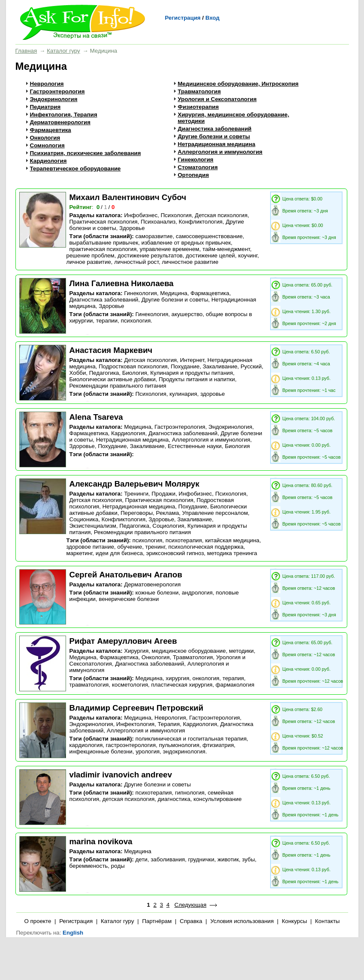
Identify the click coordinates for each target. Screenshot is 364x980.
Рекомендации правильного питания (118, 386)
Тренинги (136, 494)
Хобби (78, 373)
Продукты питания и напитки (197, 379)
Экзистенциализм (93, 526)
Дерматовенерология (60, 122)
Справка (191, 921)
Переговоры (137, 513)
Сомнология (47, 145)
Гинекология (196, 160)
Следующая (191, 905)
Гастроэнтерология (57, 91)
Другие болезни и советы (214, 136)
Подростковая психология (133, 366)
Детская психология (221, 215)
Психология (176, 215)
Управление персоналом (215, 513)
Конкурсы (294, 921)
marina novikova (101, 841)
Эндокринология (54, 99)
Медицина (173, 293)
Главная (26, 51)
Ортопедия (194, 175)
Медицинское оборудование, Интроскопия (238, 84)
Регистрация (183, 18)
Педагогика (104, 373)
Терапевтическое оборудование (75, 169)
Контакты (328, 921)
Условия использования (242, 921)
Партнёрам (157, 921)
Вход (212, 18)
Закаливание (220, 366)
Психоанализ (158, 222)
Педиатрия (45, 107)
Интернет (192, 360)
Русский (251, 366)
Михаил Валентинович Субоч (128, 197)
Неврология (47, 84)
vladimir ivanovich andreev (121, 775)
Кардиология (48, 161)
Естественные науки (195, 446)
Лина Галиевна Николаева (122, 283)
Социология (168, 526)
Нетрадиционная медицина (217, 144)
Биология (135, 373)
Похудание (185, 366)
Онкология (45, 138)
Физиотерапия (199, 107)
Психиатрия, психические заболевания (86, 153)
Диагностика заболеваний (215, 129)
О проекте (38, 921)
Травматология (199, 91)
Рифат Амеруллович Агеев (123, 641)
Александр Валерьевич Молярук (134, 484)
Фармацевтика (51, 130)
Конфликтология (201, 222)
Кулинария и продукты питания (192, 373)
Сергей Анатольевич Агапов (126, 575)
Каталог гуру (63, 51)
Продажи (164, 494)
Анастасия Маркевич (111, 350)
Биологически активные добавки (113, 379)
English (73, 933)
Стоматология (198, 167)
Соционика (84, 519)
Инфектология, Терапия (64, 115)
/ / (106, 207)
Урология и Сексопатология (217, 99)
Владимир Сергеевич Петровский (137, 708)
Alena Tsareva (96, 417)
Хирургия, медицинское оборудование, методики (189, 651)
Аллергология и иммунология (220, 152)
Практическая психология (104, 222)
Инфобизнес (141, 215)
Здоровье (132, 228)
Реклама (167, 513)
